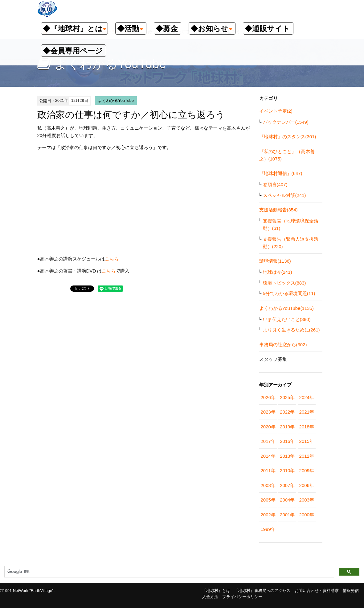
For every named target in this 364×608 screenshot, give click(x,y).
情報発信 (351, 591)
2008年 (268, 485)
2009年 (307, 471)
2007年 (287, 485)
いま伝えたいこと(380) (287, 319)
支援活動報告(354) (278, 210)
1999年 (268, 529)
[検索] (169, 572)
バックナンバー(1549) (286, 122)
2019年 (287, 427)
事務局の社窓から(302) (283, 345)
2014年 (268, 456)
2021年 (307, 412)
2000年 (307, 515)
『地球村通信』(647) (281, 173)
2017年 (268, 441)
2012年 (307, 456)
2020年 (268, 427)
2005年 (268, 500)
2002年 (268, 515)
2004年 (287, 500)
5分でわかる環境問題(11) (289, 293)
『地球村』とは (216, 591)
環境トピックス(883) (284, 283)
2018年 (307, 427)
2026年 (268, 397)
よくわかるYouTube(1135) (286, 308)
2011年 (268, 471)
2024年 (307, 397)
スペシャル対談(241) (284, 195)
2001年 (287, 515)
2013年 (287, 456)
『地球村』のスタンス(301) (288, 137)
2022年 (287, 412)
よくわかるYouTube (116, 100)
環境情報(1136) (275, 261)
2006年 (307, 485)
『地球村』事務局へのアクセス (262, 591)
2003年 (307, 500)
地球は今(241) (278, 272)
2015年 (307, 441)
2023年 (268, 412)
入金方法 (210, 597)
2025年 (287, 397)
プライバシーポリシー (242, 597)
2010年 (287, 471)
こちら (112, 259)
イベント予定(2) (276, 111)
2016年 (287, 441)
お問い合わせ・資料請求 (317, 591)
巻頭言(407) (275, 184)
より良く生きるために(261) (291, 330)
